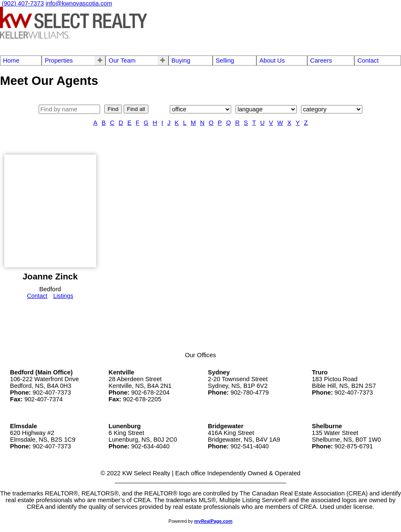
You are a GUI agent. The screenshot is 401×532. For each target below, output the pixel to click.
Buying (181, 61)
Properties (59, 61)
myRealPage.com (213, 521)
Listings (63, 296)
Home (11, 61)
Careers (321, 61)
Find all (136, 109)
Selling (225, 61)
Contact (368, 61)
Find (113, 109)
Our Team (122, 61)
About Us (272, 61)
